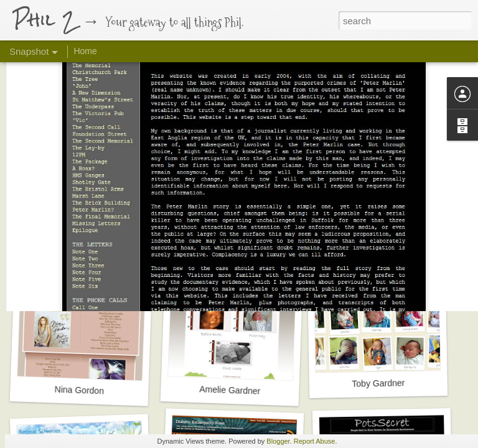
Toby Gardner (378, 383)
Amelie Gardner (230, 390)
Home (85, 51)
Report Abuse (315, 441)
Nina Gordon (79, 390)
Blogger (278, 441)
